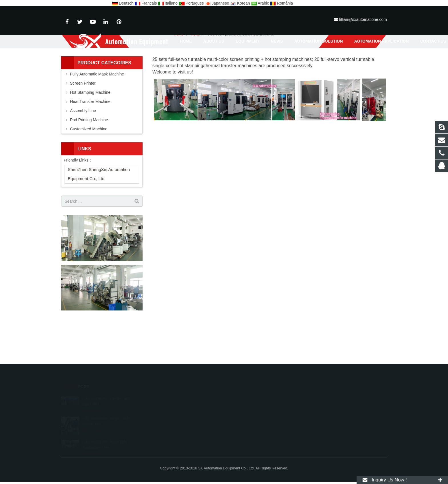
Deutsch (123, 3)
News (224, 63)
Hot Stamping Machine (90, 132)
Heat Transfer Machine (90, 141)
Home (179, 73)
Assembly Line (83, 150)
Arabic (261, 3)
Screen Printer (83, 122)
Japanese (218, 3)
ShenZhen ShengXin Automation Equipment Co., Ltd (99, 213)
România (281, 3)
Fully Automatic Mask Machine (97, 113)
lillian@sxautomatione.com (363, 19)
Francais (146, 3)
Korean (241, 3)
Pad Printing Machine (89, 159)
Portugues (192, 3)
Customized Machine (89, 168)
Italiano (168, 3)
